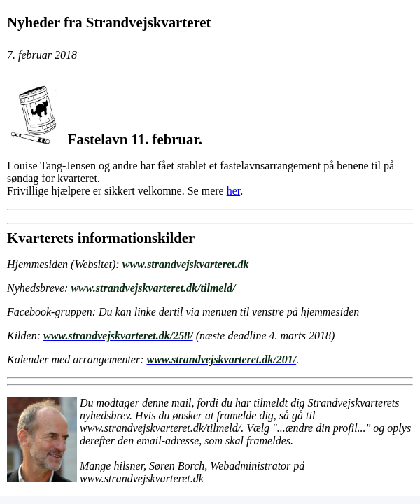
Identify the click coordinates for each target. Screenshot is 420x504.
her (234, 191)
